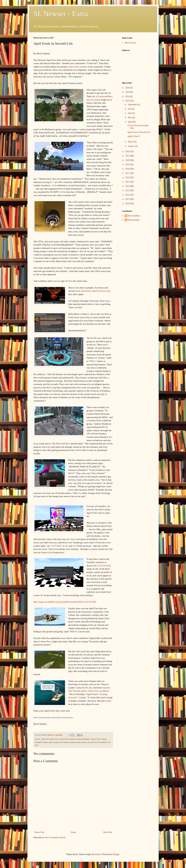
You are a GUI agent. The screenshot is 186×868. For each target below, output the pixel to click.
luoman (98, 854)
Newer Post (39, 832)
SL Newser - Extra (61, 14)
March (131, 142)
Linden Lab (58, 742)
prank (72, 742)
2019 (128, 164)
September (133, 105)
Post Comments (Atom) (55, 837)
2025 (128, 92)
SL (109, 742)
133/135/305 (104, 566)
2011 (128, 199)
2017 (128, 173)
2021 (128, 156)
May (130, 118)
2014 (128, 186)
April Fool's (54, 739)
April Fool (45, 739)
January (131, 146)
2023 (128, 101)
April (130, 122)
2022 (128, 151)
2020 (128, 160)
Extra (99, 739)
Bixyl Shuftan (84, 739)
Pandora (66, 742)
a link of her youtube (77, 67)
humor (45, 742)
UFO (37, 745)
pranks (78, 742)
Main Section (130, 43)
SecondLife (103, 742)
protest (84, 742)
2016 (128, 178)
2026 (128, 88)
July (130, 109)
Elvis (70, 281)
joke (51, 742)
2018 (128, 169)
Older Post (108, 832)
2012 (128, 195)
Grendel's (38, 742)
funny (104, 739)
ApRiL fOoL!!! (134, 136)
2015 (128, 182)
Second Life (93, 742)
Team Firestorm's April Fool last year (93, 291)
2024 (128, 96)
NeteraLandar (134, 220)
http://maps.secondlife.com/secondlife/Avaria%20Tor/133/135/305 (65, 602)
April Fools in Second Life (139, 132)
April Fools (64, 739)
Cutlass (93, 739)
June (130, 113)
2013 (128, 191)
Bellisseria (73, 739)
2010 (128, 204)
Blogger (116, 854)
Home (74, 832)
